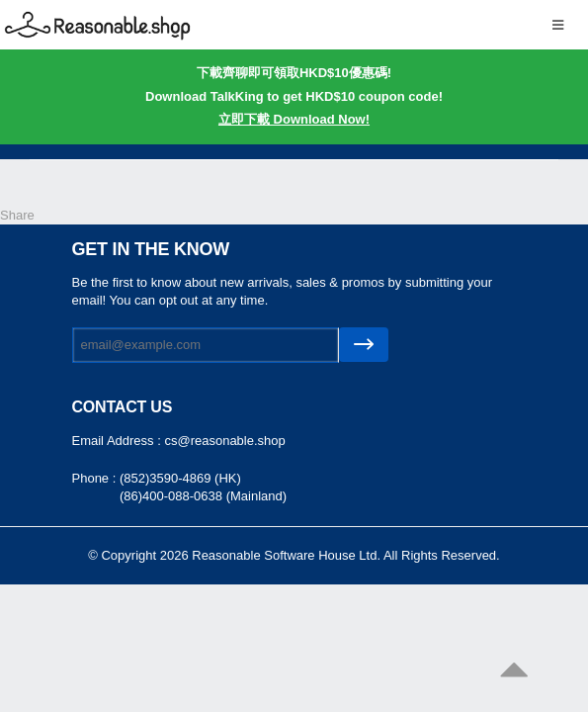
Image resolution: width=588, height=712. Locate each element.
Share (17, 215)
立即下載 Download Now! (294, 119)
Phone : (96, 478)
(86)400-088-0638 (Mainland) (203, 496)
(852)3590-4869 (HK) (180, 478)
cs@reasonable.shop (224, 441)
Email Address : (119, 441)
